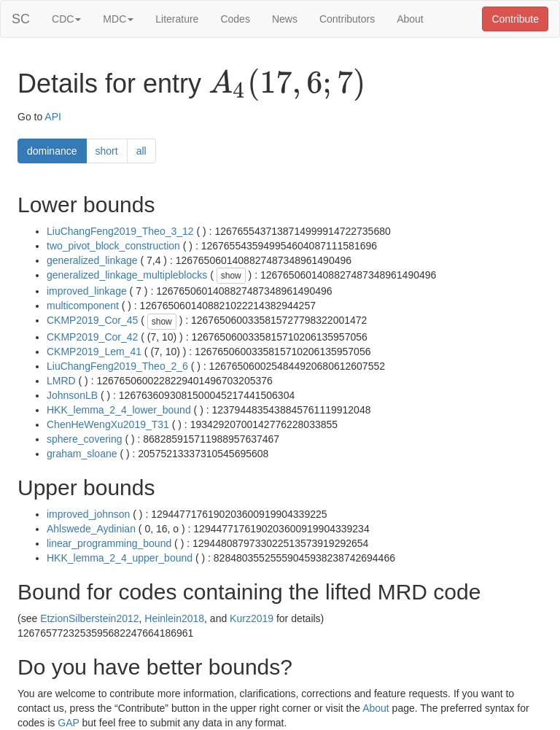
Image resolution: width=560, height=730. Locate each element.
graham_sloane (82, 454)
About (410, 19)
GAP (68, 723)
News (285, 19)
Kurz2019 (252, 618)
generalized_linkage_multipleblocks (127, 275)
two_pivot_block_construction (113, 246)
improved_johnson (88, 514)
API (53, 117)
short (107, 151)
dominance (52, 151)
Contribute (515, 19)
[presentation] (287, 85)
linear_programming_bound (109, 543)
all (141, 151)
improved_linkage (87, 291)
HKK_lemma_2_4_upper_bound (120, 558)
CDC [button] (66, 19)
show (231, 276)
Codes (235, 19)
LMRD (61, 381)
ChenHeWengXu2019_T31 (108, 424)
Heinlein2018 (174, 618)
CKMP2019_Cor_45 (92, 320)
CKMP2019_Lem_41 (94, 352)
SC (21, 19)
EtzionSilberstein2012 (89, 618)
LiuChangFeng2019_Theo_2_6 (117, 366)
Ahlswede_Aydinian (91, 529)
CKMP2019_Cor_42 (92, 337)
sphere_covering (85, 439)
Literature (177, 19)
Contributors (347, 19)
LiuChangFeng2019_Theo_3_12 (120, 231)
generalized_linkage (92, 260)
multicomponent (83, 306)
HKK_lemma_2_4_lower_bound (119, 410)
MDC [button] (118, 19)
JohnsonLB (72, 395)
